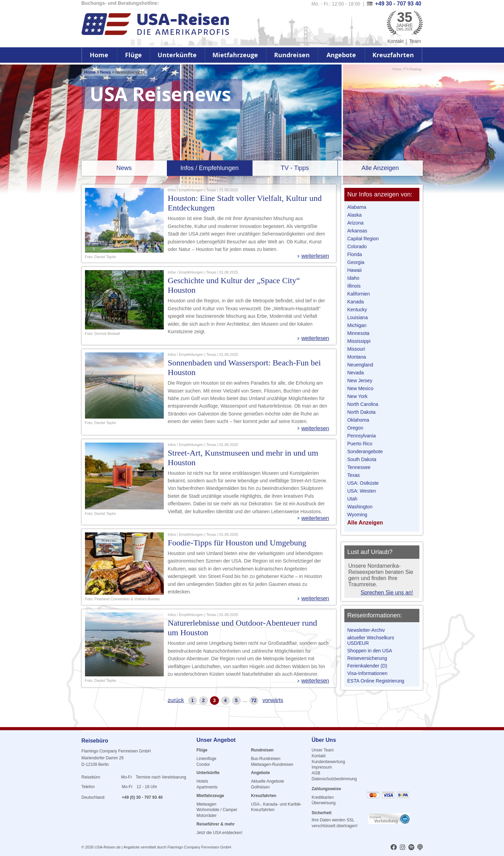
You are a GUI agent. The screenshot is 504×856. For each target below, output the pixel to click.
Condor (203, 764)
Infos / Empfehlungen (209, 168)
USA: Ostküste (363, 483)
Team (415, 41)
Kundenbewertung (328, 762)
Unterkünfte (177, 55)
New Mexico (360, 388)
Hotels (202, 781)
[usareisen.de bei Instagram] (403, 848)
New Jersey (360, 381)
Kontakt (396, 41)
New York (358, 396)
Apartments (207, 787)
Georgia (356, 262)
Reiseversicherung (367, 658)
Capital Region (363, 239)
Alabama (357, 207)
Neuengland (360, 365)
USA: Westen (362, 491)
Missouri (356, 349)
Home (99, 55)
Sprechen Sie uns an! (387, 593)
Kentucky (357, 310)
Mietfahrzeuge (235, 55)
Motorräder (206, 816)
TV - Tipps (295, 168)
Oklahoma (358, 420)
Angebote (341, 55)
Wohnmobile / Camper (217, 810)
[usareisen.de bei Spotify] (411, 848)
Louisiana (358, 317)
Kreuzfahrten (393, 55)
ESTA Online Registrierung (376, 681)
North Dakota (361, 412)
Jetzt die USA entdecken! (219, 833)
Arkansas (357, 231)
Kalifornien (359, 294)
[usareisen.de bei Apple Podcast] (420, 848)
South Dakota (362, 459)
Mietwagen (206, 804)
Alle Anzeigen (380, 168)
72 (254, 700)
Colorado (357, 246)
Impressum (322, 767)
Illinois (354, 286)
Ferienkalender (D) (367, 666)
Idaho (353, 278)
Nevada (356, 373)
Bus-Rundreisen (266, 759)
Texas (354, 475)
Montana (357, 357)
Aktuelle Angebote (267, 781)
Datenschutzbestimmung (334, 779)
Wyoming (357, 515)
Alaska (355, 215)
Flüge (133, 55)
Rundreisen (292, 55)
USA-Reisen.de (108, 847)
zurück (176, 700)
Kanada (356, 302)
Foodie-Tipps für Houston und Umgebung (237, 543)
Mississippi (359, 341)
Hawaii (355, 270)
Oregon (355, 428)
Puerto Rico (360, 444)
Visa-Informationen (367, 673)
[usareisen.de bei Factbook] (394, 848)
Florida (355, 254)
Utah (353, 499)
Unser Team (322, 750)
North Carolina (363, 404)
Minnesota (359, 333)
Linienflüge (206, 759)
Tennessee (359, 467)
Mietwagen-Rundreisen (272, 764)
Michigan (357, 325)
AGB (316, 773)
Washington (360, 507)
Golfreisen (260, 787)
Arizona (355, 223)
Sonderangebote (365, 451)
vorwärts (273, 700)
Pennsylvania (362, 436)
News (105, 72)
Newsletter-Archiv (366, 630)
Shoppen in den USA (370, 651)
